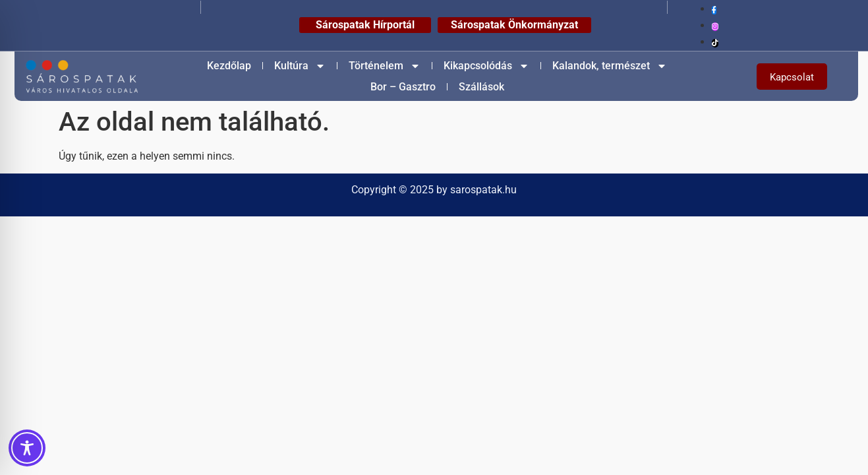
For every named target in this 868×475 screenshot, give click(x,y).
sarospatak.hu (483, 190)
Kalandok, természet (610, 66)
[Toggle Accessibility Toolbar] (27, 448)
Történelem (385, 66)
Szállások (481, 87)
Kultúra (300, 66)
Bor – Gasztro (403, 87)
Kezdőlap (229, 66)
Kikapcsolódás (486, 66)
